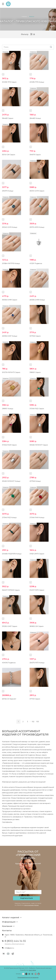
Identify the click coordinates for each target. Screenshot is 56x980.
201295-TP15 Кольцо (37, 82)
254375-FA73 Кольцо (37, 663)
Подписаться (26, 898)
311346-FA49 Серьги (9, 445)
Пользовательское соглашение (28, 977)
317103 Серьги (35, 699)
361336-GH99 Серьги (10, 300)
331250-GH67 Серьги (10, 626)
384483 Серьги (8, 118)
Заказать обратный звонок (14, 944)
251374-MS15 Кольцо (37, 227)
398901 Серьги (35, 372)
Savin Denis (32, 970)
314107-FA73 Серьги (37, 590)
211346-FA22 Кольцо (9, 518)
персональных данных (31, 905)
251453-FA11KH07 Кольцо (11, 481)
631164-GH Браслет (9, 699)
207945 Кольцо (35, 481)
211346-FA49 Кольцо (37, 518)
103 (38, 722)
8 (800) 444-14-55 (15, 941)
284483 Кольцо (35, 118)
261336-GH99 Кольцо (37, 300)
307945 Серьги (35, 336)
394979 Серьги (35, 155)
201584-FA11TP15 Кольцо (11, 263)
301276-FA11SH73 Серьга (11, 372)
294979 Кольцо (8, 191)
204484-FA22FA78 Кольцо (12, 554)
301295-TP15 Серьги (9, 82)
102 (33, 722)
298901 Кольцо (8, 409)
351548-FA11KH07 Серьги (39, 445)
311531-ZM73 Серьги (37, 554)
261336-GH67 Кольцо (10, 336)
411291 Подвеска (36, 263)
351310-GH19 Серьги (37, 191)
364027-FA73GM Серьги (11, 590)
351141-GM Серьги (9, 155)
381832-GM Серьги (37, 626)
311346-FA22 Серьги (37, 409)
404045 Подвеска (9, 663)
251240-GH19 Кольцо (10, 227)
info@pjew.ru (9, 948)
